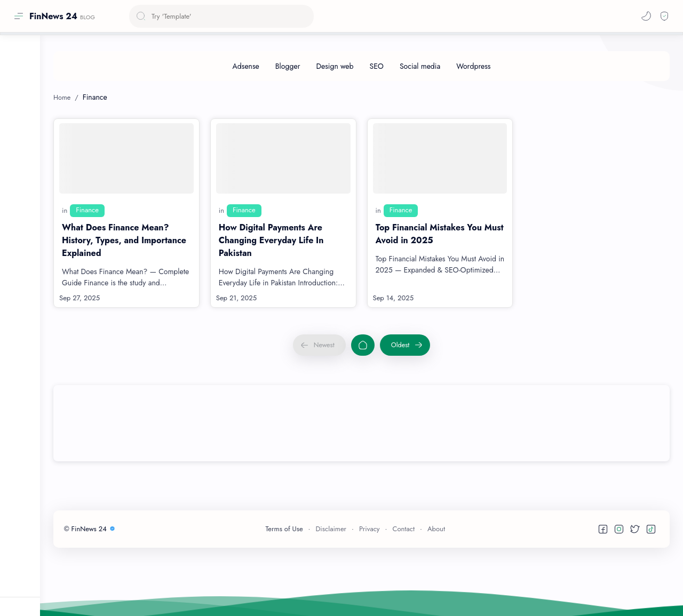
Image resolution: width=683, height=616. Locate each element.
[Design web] (335, 66)
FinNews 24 (53, 16)
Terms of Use (284, 529)
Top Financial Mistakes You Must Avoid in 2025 (440, 234)
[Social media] (420, 66)
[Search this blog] (221, 16)
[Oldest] (405, 345)
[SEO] (377, 66)
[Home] (363, 345)
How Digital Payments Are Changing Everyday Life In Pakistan (271, 240)
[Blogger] (288, 66)
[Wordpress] (473, 66)
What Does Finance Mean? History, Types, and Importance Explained (124, 240)
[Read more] (178, 298)
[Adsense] (246, 66)
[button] (646, 16)
